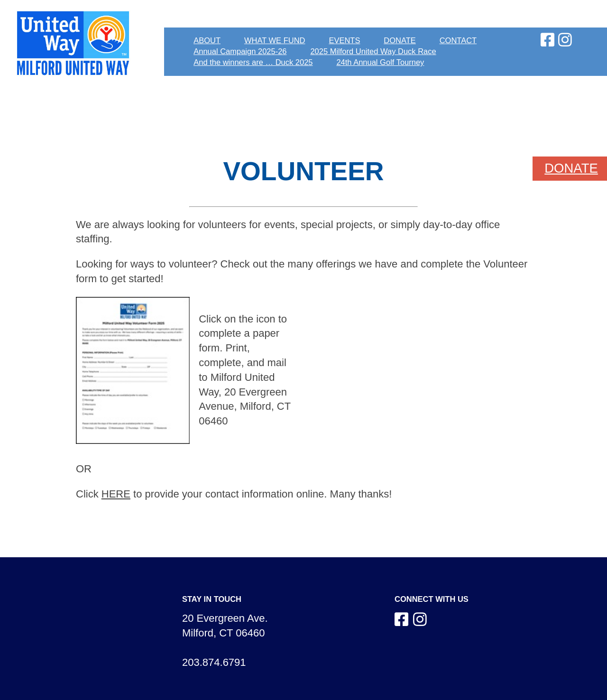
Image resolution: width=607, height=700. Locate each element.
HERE (116, 494)
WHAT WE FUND (275, 40)
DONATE (400, 40)
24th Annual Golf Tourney (380, 62)
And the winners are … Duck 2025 (253, 62)
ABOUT (207, 40)
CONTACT (458, 40)
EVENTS (344, 40)
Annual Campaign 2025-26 (240, 51)
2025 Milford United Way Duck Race (373, 51)
